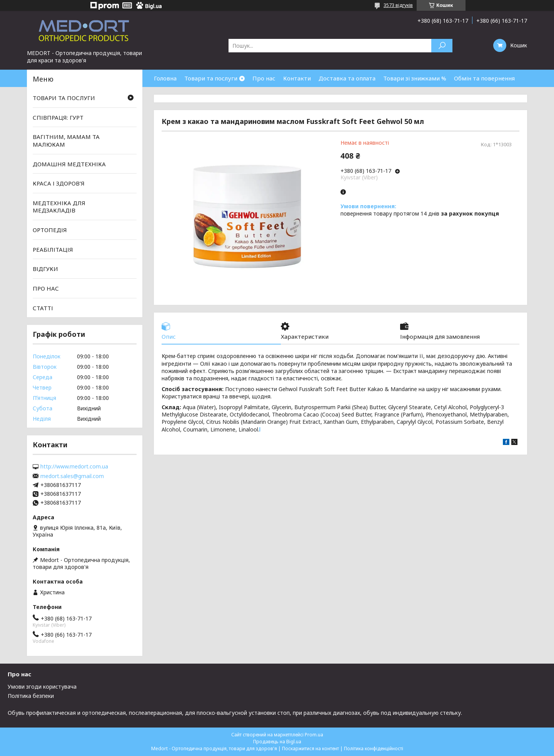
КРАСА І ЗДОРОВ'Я (59, 183)
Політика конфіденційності (374, 748)
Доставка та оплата (347, 78)
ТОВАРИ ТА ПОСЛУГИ (64, 98)
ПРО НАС (46, 288)
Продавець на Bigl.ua (277, 742)
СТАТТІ (43, 308)
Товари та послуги (211, 78)
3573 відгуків (398, 5)
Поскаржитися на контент (310, 748)
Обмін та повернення (484, 78)
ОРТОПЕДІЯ (50, 230)
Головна (165, 78)
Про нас (264, 78)
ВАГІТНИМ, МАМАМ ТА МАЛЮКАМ (66, 140)
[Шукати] (442, 46)
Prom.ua (314, 735)
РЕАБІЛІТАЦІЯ (53, 249)
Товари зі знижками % (415, 78)
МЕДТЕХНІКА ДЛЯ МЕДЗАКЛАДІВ (59, 207)
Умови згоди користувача (42, 687)
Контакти (297, 78)
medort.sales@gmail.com (72, 476)
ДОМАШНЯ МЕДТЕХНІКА (69, 164)
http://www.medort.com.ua (74, 467)
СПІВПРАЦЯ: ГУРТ (58, 117)
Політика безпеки (31, 696)
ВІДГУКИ (45, 269)
